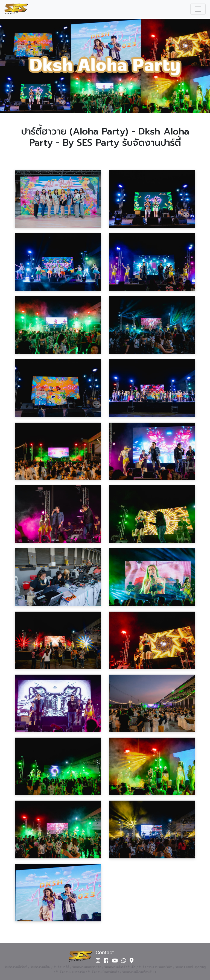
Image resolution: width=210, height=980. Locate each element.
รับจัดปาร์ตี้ (62, 967)
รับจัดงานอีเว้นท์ (16, 967)
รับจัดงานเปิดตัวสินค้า (120, 967)
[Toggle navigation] (198, 9)
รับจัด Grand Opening (190, 967)
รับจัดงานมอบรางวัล (87, 967)
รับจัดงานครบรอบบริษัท (155, 967)
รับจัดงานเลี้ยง (40, 967)
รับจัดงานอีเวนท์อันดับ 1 (139, 972)
